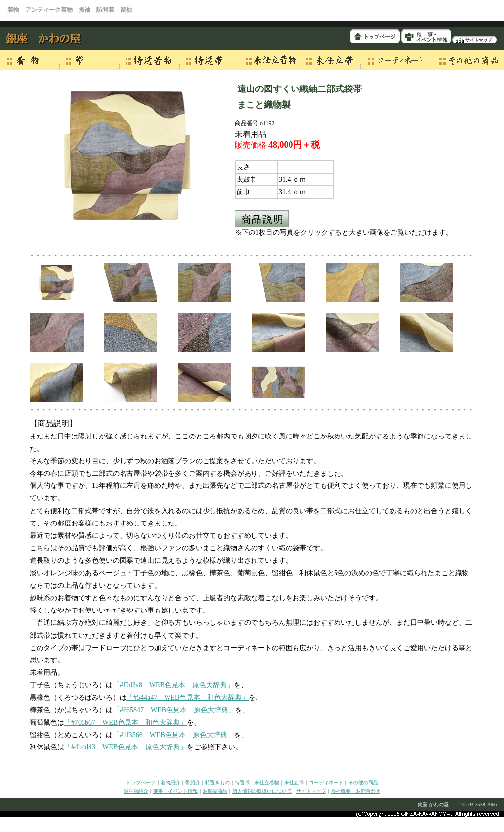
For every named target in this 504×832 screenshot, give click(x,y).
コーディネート (326, 782)
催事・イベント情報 (175, 791)
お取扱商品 (215, 791)
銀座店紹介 (136, 791)
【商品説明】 (53, 423)
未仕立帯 (294, 782)
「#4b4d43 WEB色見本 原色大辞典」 (126, 747)
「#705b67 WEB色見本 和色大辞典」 (126, 723)
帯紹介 (193, 782)
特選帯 (242, 782)
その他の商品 (363, 782)
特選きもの (217, 782)
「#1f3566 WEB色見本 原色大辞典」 (173, 735)
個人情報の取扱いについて (262, 791)
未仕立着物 (267, 782)
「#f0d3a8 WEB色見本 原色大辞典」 (173, 685)
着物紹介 (170, 782)
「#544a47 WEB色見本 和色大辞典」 (188, 697)
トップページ (141, 782)
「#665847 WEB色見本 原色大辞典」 (174, 710)
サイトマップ (311, 791)
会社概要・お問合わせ (356, 791)
